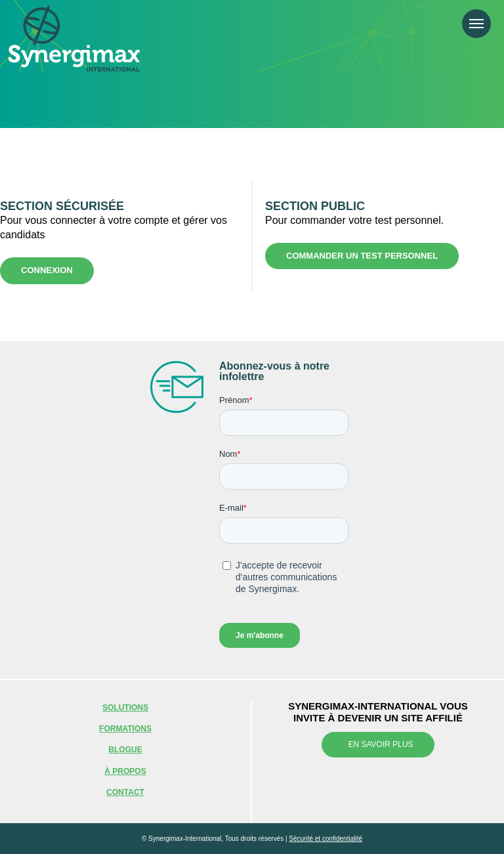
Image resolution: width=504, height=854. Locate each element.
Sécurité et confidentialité (325, 839)
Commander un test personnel (362, 256)
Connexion (47, 270)
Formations (125, 729)
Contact (125, 792)
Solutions (125, 708)
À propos (125, 771)
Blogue (125, 750)
